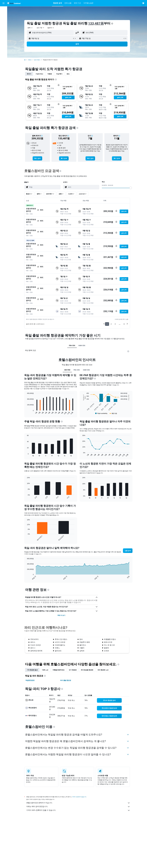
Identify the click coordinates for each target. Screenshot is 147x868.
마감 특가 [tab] (59, 74)
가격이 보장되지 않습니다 (79, 797)
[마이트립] (4, 28)
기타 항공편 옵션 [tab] (32, 670)
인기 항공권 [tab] (73, 670)
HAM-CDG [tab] (82, 346)
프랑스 (30, 60)
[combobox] (30, 28)
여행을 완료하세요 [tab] (59, 670)
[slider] (131, 188)
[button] (4, 3)
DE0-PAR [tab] (67, 370)
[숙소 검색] (4, 14)
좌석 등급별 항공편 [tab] (87, 670)
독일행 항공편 (30, 680)
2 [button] (111, 324)
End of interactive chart (26, 413)
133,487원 (96, 23)
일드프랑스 (37, 60)
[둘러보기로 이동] (4, 23)
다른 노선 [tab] (45, 670)
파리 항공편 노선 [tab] (103, 670)
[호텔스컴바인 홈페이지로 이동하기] (14, 3)
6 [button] (124, 324)
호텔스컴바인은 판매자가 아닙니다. (78, 803)
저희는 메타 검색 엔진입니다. (78, 807)
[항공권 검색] (4, 10)
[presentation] (112, 24)
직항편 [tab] (50, 74)
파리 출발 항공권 (66, 680)
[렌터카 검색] (4, 18)
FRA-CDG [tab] (72, 346)
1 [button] (107, 324)
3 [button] (115, 324)
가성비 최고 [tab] (39, 74)
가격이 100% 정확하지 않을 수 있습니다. (78, 810)
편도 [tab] (68, 74)
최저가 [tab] (29, 74)
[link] (37, 158)
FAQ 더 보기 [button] (61, 615)
